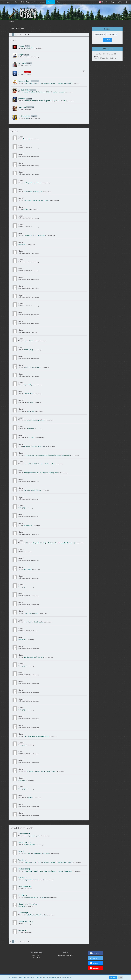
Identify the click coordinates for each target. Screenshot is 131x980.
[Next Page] (28, 35)
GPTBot (22, 878)
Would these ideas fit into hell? (34, 657)
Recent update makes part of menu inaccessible (39, 771)
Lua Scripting (27, 525)
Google (21, 930)
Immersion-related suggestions (34, 420)
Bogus (21, 55)
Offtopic (26, 209)
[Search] (126, 2)
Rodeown (31, 411)
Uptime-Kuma (24, 886)
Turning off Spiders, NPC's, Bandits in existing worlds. (41, 473)
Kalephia (31, 429)
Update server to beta (31, 613)
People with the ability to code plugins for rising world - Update (45, 101)
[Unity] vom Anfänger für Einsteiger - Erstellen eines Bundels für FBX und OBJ (49, 543)
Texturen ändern (29, 845)
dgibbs (30, 798)
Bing (20, 851)
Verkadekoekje (24, 116)
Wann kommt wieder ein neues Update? (37, 200)
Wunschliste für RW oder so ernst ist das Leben (39, 464)
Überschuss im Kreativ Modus (33, 622)
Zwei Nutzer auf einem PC (32, 367)
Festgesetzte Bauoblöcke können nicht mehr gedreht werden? (44, 92)
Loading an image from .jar (32, 183)
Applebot (22, 913)
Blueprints (27, 139)
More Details (113, 977)
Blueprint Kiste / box (30, 341)
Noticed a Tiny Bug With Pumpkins (35, 915)
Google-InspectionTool (28, 904)
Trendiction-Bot (25, 921)
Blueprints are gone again (32, 490)
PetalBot (22, 895)
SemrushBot (24, 842)
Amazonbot (23, 834)
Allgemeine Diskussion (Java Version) (35, 446)
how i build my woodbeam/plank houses (37, 853)
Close (120, 977)
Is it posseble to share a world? (34, 880)
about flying (27, 569)
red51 (21, 72)
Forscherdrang (24, 81)
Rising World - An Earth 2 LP (33, 192)
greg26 (30, 402)
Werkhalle (27, 118)
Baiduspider (23, 869)
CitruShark (32, 438)
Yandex (21, 860)
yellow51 (22, 99)
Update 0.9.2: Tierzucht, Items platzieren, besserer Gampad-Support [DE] (48, 83)
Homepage (22, 244)
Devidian (22, 107)
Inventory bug (28, 350)
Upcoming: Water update (32, 836)
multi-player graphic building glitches (36, 736)
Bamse (21, 46)
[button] (104, 2)
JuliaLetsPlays (24, 90)
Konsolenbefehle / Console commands (36, 897)
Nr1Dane (22, 63)
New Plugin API (28, 48)
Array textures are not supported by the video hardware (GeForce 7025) (47, 455)
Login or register (117, 2)
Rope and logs (28, 385)
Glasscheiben (28, 394)
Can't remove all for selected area (35, 236)
